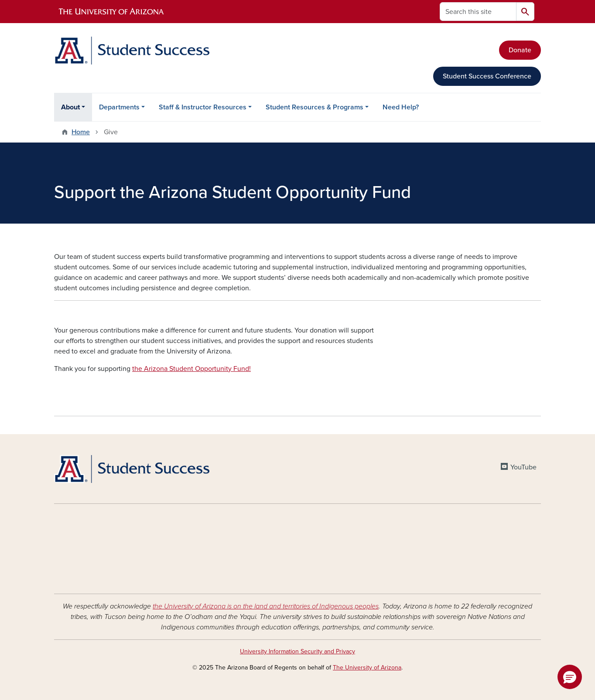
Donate (520, 50)
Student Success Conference (487, 76)
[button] (570, 677)
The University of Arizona (367, 668)
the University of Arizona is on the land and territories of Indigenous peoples (266, 606)
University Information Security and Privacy (297, 651)
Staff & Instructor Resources (203, 107)
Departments (119, 107)
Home (81, 132)
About (70, 107)
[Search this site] (478, 12)
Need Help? (401, 107)
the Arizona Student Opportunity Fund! (191, 369)
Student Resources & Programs (315, 107)
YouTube (523, 467)
